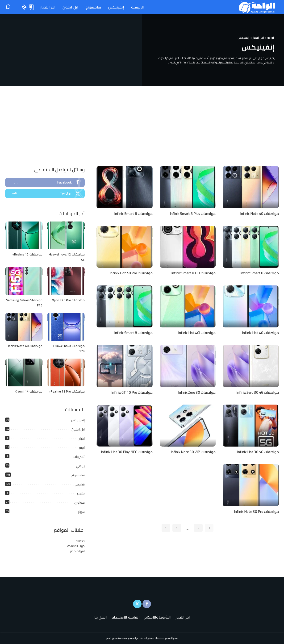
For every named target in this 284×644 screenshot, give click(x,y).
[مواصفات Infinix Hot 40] (251, 306)
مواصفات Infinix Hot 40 (259, 332)
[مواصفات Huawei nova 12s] (66, 327)
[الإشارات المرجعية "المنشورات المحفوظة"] (32, 7)
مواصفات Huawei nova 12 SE (66, 257)
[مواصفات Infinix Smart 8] (125, 187)
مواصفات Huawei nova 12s (69, 349)
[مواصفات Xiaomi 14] (24, 373)
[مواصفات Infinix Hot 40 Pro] (125, 247)
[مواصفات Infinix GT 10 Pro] (125, 366)
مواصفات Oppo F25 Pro (68, 300)
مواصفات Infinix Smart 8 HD (192, 273)
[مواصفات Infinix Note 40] (251, 187)
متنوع (81, 493)
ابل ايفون (78, 430)
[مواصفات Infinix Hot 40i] (188, 306)
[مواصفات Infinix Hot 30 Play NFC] (125, 425)
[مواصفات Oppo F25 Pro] (66, 281)
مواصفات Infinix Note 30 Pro (255, 511)
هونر (81, 512)
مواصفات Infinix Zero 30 (196, 392)
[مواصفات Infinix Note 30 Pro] (251, 485)
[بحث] (8, 7)
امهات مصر (77, 551)
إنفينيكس (78, 420)
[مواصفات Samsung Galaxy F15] (24, 281)
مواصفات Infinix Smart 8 (132, 213)
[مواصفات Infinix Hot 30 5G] (251, 425)
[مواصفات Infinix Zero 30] (188, 366)
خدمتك (80, 541)
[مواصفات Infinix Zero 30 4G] (251, 366)
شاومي (79, 484)
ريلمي (80, 466)
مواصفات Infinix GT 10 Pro (131, 392)
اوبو (82, 448)
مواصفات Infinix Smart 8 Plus (191, 213)
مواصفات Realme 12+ (27, 255)
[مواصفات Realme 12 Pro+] (66, 373)
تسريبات (79, 457)
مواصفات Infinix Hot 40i (196, 332)
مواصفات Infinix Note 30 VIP (192, 452)
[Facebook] (147, 604)
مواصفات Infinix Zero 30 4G (256, 392)
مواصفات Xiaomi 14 (28, 392)
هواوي (79, 503)
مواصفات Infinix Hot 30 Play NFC (125, 452)
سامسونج (78, 475)
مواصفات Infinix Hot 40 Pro (130, 273)
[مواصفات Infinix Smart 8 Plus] (188, 187)
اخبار (82, 439)
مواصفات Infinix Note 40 (258, 213)
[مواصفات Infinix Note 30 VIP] (188, 425)
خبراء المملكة (76, 546)
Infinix (184, 63)
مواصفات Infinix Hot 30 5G (257, 452)
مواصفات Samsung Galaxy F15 (24, 303)
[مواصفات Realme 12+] (24, 236)
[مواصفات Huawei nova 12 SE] (66, 236)
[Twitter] (137, 604)
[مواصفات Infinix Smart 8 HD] (188, 247)
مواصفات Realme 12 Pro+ (66, 392)
